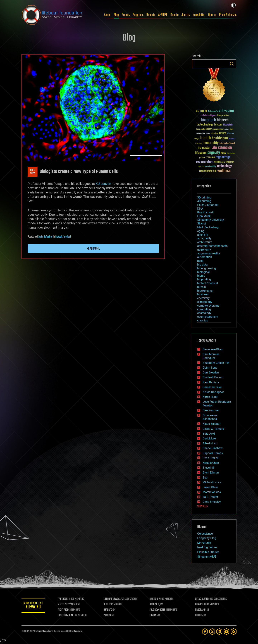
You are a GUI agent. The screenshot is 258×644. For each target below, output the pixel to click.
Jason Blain (210, 487)
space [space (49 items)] (201, 166)
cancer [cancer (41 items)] (209, 129)
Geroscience (205, 534)
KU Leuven (103, 184)
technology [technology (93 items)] (224, 166)
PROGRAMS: (201, 610)
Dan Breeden (211, 372)
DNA (200, 209)
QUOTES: (200, 615)
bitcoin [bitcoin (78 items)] (218, 125)
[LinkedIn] (219, 632)
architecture (205, 242)
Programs (138, 15)
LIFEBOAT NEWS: (112, 599)
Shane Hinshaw (213, 448)
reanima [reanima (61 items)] (210, 157)
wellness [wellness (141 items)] (224, 171)
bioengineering (207, 268)
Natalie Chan (211, 463)
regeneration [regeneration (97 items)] (205, 162)
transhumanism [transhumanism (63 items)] (208, 171)
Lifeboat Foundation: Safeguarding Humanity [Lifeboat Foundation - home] (52, 15)
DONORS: (154, 605)
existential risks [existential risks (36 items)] (203, 133)
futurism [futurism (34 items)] (230, 134)
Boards (126, 15)
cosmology (204, 313)
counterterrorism (208, 317)
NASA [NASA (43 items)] (223, 153)
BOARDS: (200, 605)
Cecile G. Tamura (213, 429)
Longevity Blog (207, 538)
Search (232, 64)
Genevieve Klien (213, 349)
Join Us (186, 15)
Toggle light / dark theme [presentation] (233, 5)
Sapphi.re (78, 631)
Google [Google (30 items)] (197, 139)
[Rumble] (234, 632)
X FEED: (63, 605)
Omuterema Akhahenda (210, 417)
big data (202, 265)
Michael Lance (212, 482)
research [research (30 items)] (217, 162)
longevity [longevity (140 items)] (213, 153)
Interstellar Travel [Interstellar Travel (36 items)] (227, 144)
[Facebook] (205, 632)
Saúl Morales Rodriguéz (211, 356)
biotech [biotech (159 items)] (223, 120)
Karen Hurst (210, 397)
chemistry (203, 298)
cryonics (203, 320)
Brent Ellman (211, 473)
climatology (205, 302)
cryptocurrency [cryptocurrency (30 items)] (218, 129)
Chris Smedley (212, 502)
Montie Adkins (212, 492)
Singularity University (211, 220)
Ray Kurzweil (205, 212)
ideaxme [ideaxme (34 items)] (198, 144)
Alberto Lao (210, 443)
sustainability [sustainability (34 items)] (210, 167)
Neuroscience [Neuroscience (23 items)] (231, 154)
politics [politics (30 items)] (202, 158)
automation (205, 257)
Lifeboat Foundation (44, 631)
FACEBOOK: (65, 599)
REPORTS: (109, 610)
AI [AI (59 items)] (206, 111)
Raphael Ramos (213, 453)
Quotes (212, 15)
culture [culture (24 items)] (227, 129)
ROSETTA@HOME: (68, 615)
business (203, 294)
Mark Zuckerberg (208, 227)
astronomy (204, 250)
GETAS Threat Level (34, 606)
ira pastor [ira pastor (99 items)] (204, 148)
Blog (116, 15)
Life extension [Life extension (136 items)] (222, 148)
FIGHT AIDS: (65, 610)
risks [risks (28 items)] (223, 162)
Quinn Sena (210, 368)
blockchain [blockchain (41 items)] (228, 125)
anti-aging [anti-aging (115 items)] (226, 111)
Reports (151, 15)
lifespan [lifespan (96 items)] (200, 153)
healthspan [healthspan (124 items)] (220, 138)
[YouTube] (226, 632)
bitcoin (202, 287)
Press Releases (228, 15)
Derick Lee (209, 438)
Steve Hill (209, 468)
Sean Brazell (211, 458)
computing (204, 309)
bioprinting (204, 279)
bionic (201, 276)
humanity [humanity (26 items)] (232, 139)
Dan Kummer (211, 410)
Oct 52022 (33, 172)
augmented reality (209, 253)
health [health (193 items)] (206, 138)
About (107, 15)
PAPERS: (109, 615)
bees (200, 261)
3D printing (204, 197)
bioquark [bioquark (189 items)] (209, 120)
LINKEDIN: (155, 599)
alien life (203, 235)
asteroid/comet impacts (212, 246)
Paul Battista (211, 382)
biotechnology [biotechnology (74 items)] (205, 125)
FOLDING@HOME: (158, 610)
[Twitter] (212, 632)
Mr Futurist (204, 543)
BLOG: (107, 605)
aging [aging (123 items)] (200, 111)
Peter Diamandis (208, 205)
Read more (93, 248)
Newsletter (199, 15)
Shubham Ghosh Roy (216, 363)
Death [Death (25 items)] (231, 129)
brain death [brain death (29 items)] (200, 129)
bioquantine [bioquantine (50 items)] (223, 115)
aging (201, 231)
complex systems (208, 306)
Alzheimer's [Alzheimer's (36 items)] (213, 111)
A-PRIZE (163, 15)
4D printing (204, 201)
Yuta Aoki (209, 434)
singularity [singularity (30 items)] (230, 162)
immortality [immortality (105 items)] (211, 143)
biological (203, 272)
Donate (175, 15)
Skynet (202, 223)
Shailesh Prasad (213, 377)
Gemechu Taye (212, 387)
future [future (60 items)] (223, 133)
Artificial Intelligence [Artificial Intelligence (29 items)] (208, 116)
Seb (205, 478)
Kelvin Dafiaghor (45, 237)
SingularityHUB (207, 557)
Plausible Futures (208, 552)
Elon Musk (204, 216)
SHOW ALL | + (203, 506)
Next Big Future (207, 547)
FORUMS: (154, 615)
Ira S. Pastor (210, 497)
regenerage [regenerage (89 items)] (223, 157)
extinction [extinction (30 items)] (214, 133)
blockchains (205, 291)
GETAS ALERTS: (203, 599)
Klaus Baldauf (212, 424)
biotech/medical (63, 237)
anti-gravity (204, 238)
